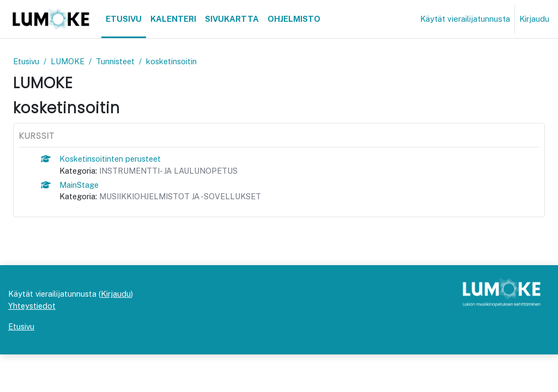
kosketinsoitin (177, 61)
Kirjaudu (534, 19)
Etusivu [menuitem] (124, 19)
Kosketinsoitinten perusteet (113, 159)
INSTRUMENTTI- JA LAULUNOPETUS (174, 171)
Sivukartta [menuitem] (232, 19)
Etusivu (27, 61)
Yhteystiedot (33, 343)
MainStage (80, 185)
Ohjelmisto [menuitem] (294, 19)
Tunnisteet (119, 61)
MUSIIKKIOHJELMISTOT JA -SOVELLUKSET (185, 198)
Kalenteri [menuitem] (173, 19)
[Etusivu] (51, 19)
